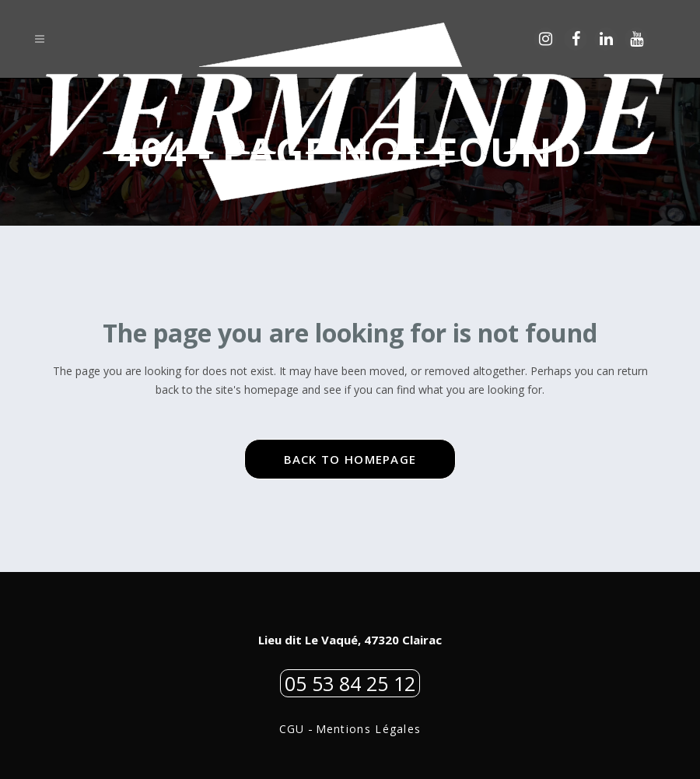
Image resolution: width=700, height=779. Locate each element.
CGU (292, 729)
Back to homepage (350, 459)
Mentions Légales (369, 729)
